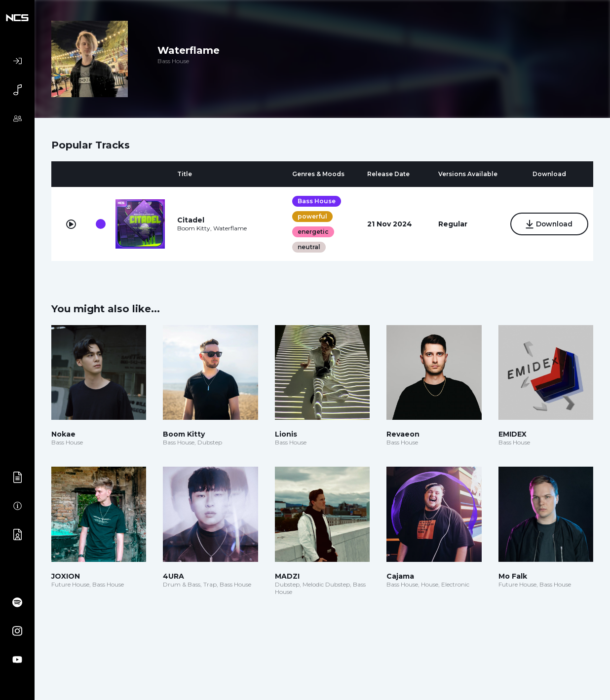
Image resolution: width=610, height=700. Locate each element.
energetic (312, 232)
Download (548, 224)
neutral (307, 247)
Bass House (315, 201)
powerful (311, 216)
